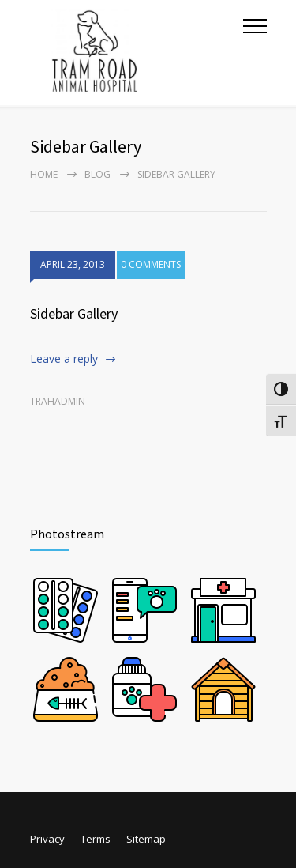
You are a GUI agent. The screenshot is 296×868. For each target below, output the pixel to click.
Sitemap (146, 839)
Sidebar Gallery (74, 313)
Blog (97, 174)
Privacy (47, 839)
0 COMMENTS (151, 266)
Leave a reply (64, 359)
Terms (96, 839)
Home (44, 174)
